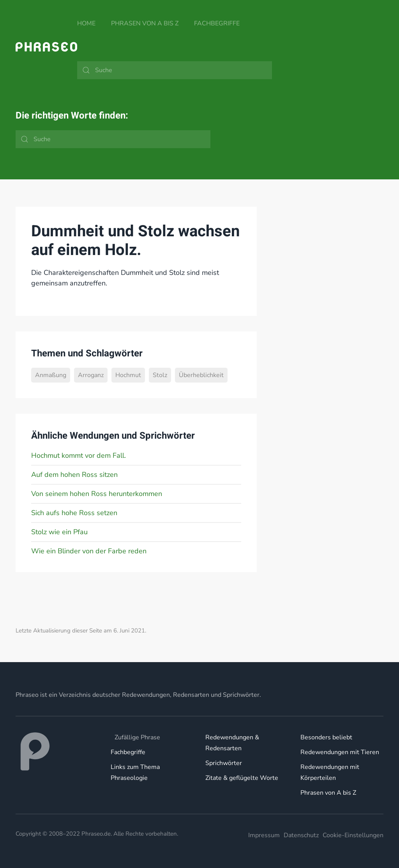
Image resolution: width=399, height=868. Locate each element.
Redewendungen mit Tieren (340, 752)
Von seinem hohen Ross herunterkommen (97, 494)
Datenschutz (301, 835)
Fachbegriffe (217, 23)
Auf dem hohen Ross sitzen (74, 475)
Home (86, 23)
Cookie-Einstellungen (353, 835)
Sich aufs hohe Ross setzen (74, 513)
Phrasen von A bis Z (145, 23)
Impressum (264, 835)
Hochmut (128, 375)
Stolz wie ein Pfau (59, 532)
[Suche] (175, 70)
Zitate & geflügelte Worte (242, 778)
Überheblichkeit (201, 375)
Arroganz (91, 375)
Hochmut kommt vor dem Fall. (79, 455)
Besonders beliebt (326, 737)
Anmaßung (51, 375)
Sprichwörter (224, 763)
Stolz (160, 375)
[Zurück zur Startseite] (46, 47)
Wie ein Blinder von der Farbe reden (89, 551)
